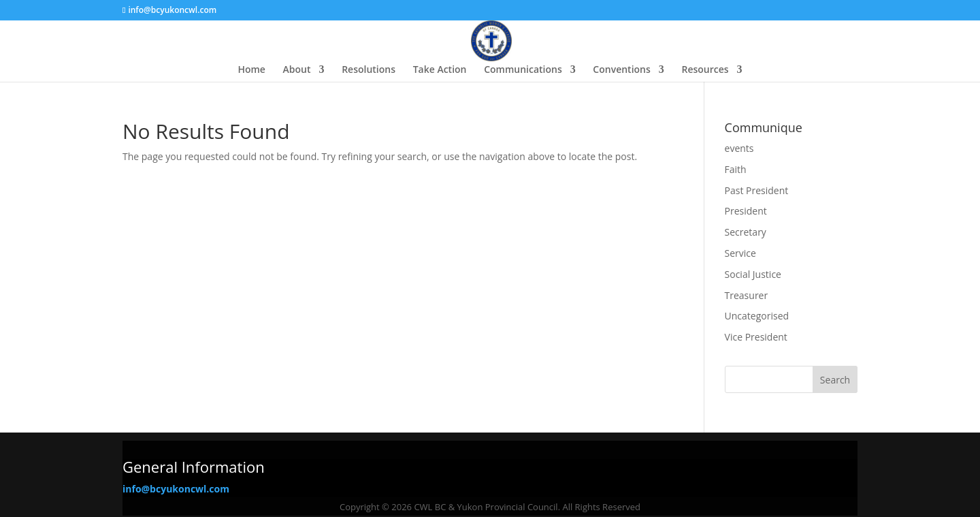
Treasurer (747, 295)
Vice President (756, 337)
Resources (705, 70)
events (739, 148)
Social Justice (753, 274)
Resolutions (369, 70)
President (746, 211)
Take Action (440, 70)
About (297, 70)
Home (251, 70)
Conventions (621, 70)
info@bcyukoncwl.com (176, 489)
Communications (523, 70)
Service (740, 253)
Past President (757, 190)
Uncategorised (757, 316)
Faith (736, 169)
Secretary (746, 232)
